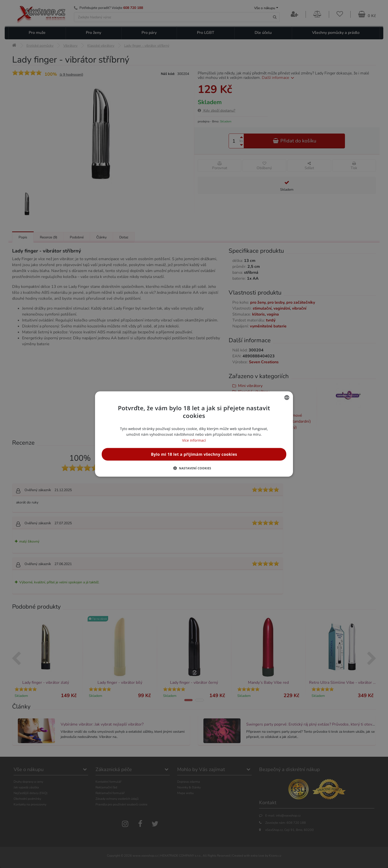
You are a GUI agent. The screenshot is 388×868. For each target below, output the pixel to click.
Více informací (194, 440)
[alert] (194, 434)
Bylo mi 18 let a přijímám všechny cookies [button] (194, 454)
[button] (194, 468)
